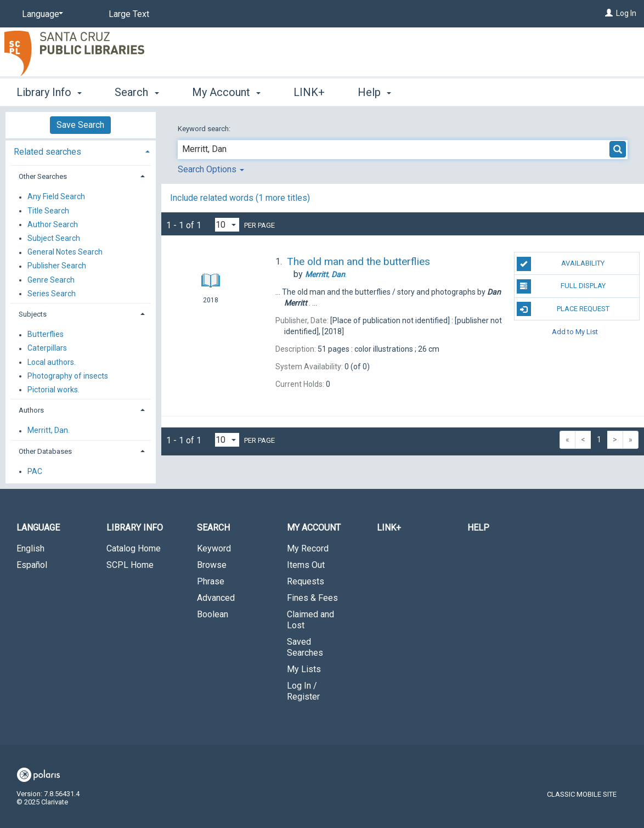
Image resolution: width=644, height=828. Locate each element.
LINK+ (309, 92)
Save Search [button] (80, 125)
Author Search (53, 224)
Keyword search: (205, 129)
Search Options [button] (211, 169)
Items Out (306, 565)
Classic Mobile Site (582, 794)
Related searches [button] (47, 152)
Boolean (213, 614)
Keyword (214, 548)
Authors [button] (31, 410)
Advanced (216, 598)
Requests (306, 581)
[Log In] (609, 13)
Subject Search (54, 238)
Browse (212, 565)
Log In (626, 13)
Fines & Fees (312, 598)
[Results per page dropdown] (227, 225)
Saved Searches (305, 647)
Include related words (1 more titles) (240, 198)
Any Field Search (56, 197)
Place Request (563, 309)
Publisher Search (57, 266)
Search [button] (137, 92)
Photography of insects (68, 376)
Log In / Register (303, 691)
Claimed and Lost (310, 620)
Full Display (561, 286)
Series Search (52, 294)
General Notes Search (65, 252)
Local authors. (52, 362)
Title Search (48, 211)
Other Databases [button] (45, 451)
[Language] (41, 14)
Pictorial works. (53, 390)
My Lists (304, 669)
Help (478, 528)
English (30, 548)
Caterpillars (47, 348)
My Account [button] (226, 92)
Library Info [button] (49, 92)
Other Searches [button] (43, 176)
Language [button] (38, 528)
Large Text (129, 14)
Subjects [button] (33, 314)
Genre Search (51, 280)
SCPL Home (130, 565)
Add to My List (575, 332)
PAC (35, 471)
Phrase (211, 581)
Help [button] (374, 92)
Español (32, 565)
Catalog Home (134, 548)
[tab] (81, 151)
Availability (561, 264)
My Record (308, 548)
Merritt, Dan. (49, 431)
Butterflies (46, 335)
